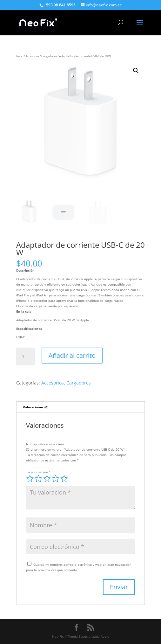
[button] (136, 71)
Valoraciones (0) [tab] (36, 407)
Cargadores (49, 56)
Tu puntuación (38, 472)
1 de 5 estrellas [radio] (30, 479)
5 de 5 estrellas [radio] (64, 479)
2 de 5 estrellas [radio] (38, 479)
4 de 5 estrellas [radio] (56, 479)
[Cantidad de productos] (26, 357)
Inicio (20, 56)
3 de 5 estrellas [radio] (47, 479)
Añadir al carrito (72, 355)
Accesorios (32, 56)
